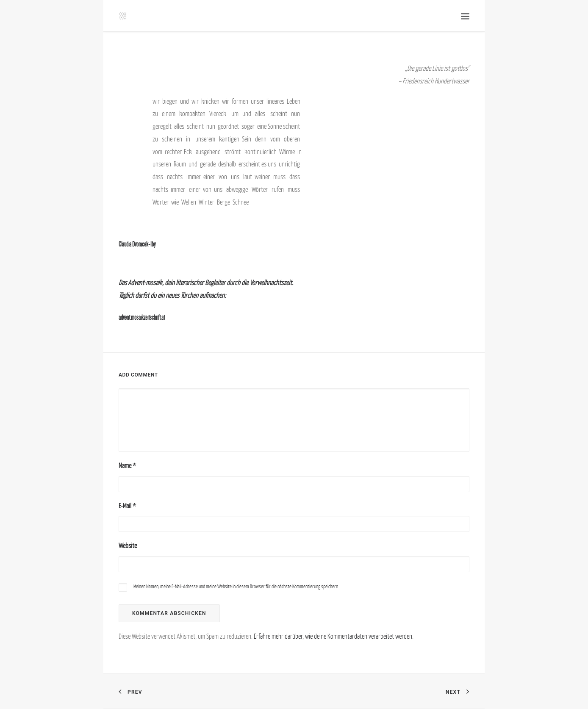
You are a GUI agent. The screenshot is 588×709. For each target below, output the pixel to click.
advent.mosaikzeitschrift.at (142, 317)
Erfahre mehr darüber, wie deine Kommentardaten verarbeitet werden (333, 636)
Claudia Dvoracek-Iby (137, 244)
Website (128, 546)
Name (127, 465)
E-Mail (127, 506)
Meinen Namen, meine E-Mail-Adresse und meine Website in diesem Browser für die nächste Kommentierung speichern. (236, 586)
